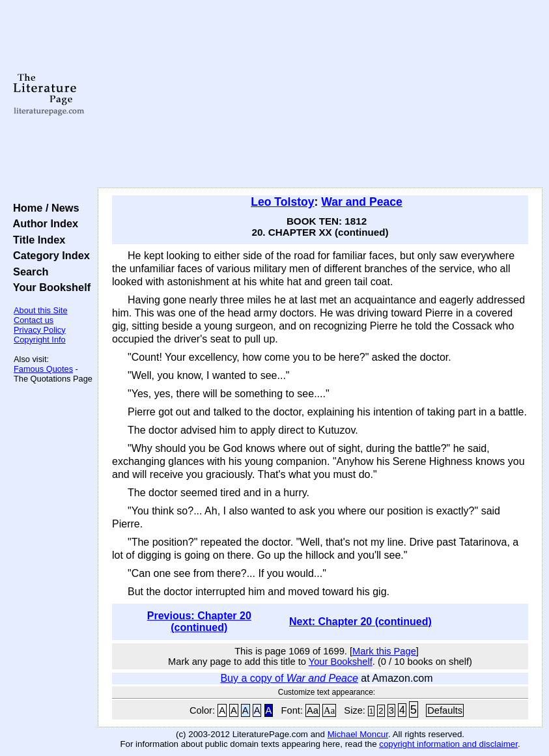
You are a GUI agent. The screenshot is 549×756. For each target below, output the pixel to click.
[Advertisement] (320, 94)
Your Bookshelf (49, 287)
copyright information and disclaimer (448, 744)
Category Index (49, 255)
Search (28, 272)
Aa (313, 710)
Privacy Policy (40, 330)
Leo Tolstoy (282, 202)
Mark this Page (384, 651)
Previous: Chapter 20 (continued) (199, 622)
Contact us (34, 320)
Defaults (445, 710)
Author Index (43, 223)
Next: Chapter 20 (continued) (360, 622)
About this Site (41, 310)
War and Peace (362, 202)
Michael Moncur (358, 734)
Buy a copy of (289, 678)
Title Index (36, 240)
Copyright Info (40, 340)
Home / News (43, 208)
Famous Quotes (43, 369)
